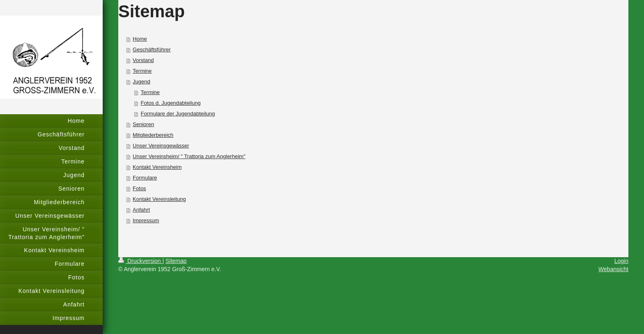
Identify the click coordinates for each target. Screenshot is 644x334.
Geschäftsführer (152, 50)
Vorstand (143, 60)
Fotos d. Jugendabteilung (171, 103)
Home (140, 39)
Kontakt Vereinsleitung (159, 199)
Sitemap (176, 261)
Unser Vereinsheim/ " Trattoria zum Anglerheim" (189, 156)
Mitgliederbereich (153, 135)
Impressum (146, 220)
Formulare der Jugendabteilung (178, 114)
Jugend (141, 82)
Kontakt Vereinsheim (157, 167)
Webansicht (613, 269)
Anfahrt (141, 210)
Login (621, 261)
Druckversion (140, 261)
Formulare (145, 178)
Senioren (143, 124)
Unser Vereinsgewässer (161, 146)
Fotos (139, 188)
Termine (142, 71)
